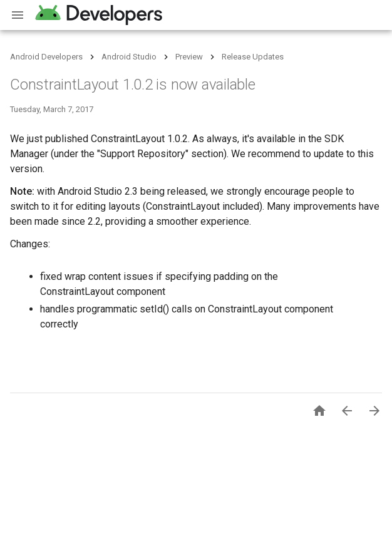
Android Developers (46, 57)
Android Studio (129, 57)
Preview (189, 57)
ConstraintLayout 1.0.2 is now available (133, 85)
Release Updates (253, 57)
